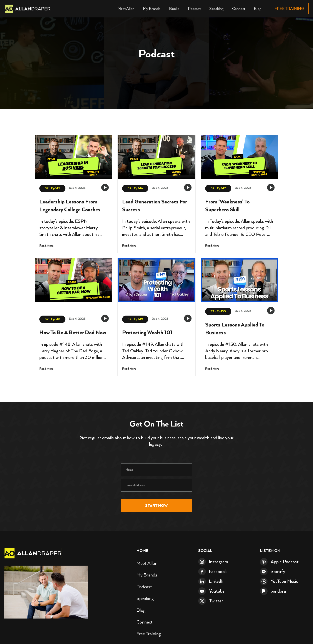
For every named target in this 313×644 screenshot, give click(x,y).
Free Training (289, 9)
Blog (258, 9)
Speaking (216, 9)
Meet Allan (126, 9)
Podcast (194, 9)
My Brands (152, 9)
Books (174, 9)
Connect (239, 9)
